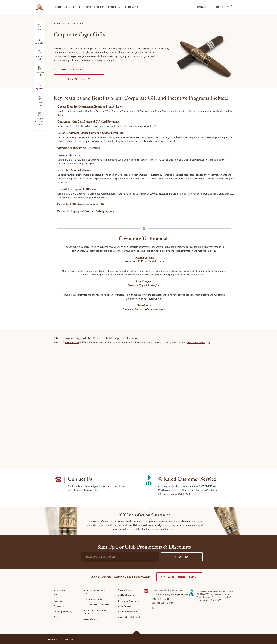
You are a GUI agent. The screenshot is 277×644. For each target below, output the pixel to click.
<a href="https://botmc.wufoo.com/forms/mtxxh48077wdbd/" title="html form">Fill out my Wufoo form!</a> (144, 403)
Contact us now (79, 79)
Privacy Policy (55, 639)
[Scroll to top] (137, 634)
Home (58, 24)
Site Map (69, 639)
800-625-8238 (72, 343)
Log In (215, 7)
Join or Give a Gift (196, 343)
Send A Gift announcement (179, 577)
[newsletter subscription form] (120, 557)
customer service (110, 486)
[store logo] (39, 5)
